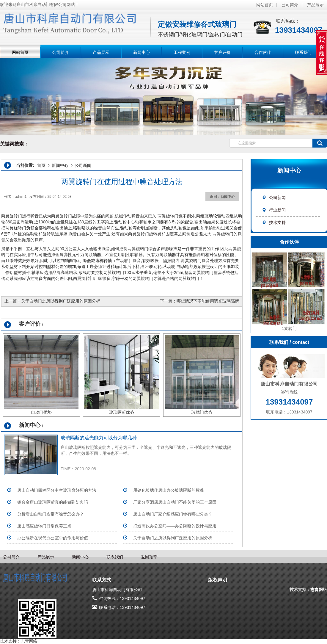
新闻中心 (142, 52)
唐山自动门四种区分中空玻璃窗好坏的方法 (57, 490)
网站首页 (265, 5)
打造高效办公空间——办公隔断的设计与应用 (175, 526)
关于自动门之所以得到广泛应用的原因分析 (61, 301)
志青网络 (319, 590)
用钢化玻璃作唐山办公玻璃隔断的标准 (169, 490)
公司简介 (290, 5)
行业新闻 (274, 210)
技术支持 (274, 222)
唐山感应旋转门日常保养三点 (44, 526)
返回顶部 (149, 557)
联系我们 (303, 52)
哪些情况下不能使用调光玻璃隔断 (208, 301)
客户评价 (222, 52)
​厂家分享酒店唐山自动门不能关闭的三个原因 (175, 502)
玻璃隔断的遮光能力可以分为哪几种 (99, 438)
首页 (41, 165)
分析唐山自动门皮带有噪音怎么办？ (51, 514)
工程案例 (182, 52)
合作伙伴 (263, 52)
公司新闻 (274, 198)
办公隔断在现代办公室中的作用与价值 (53, 538)
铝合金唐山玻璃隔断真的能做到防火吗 (53, 502)
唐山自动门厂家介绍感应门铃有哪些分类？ (173, 514)
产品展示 (315, 5)
